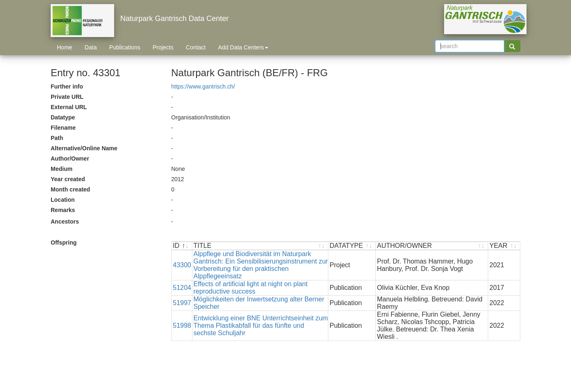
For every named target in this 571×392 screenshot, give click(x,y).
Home (64, 47)
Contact (196, 47)
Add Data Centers (243, 47)
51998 (182, 325)
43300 (182, 265)
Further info (67, 86)
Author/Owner (70, 159)
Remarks (63, 210)
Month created (70, 189)
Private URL (67, 97)
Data (91, 47)
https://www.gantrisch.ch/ (203, 86)
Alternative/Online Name (84, 148)
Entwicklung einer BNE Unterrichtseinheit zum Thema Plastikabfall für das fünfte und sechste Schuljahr (261, 325)
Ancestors (65, 222)
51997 (182, 303)
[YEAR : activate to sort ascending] (504, 246)
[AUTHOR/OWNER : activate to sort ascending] (432, 246)
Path (57, 138)
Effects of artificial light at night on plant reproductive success (251, 288)
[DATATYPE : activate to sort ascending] (352, 246)
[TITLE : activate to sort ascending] (261, 246)
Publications (125, 47)
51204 (182, 288)
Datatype (63, 117)
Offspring (64, 243)
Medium (62, 169)
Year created (68, 179)
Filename (63, 128)
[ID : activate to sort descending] (182, 246)
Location (63, 200)
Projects (163, 47)
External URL (69, 107)
